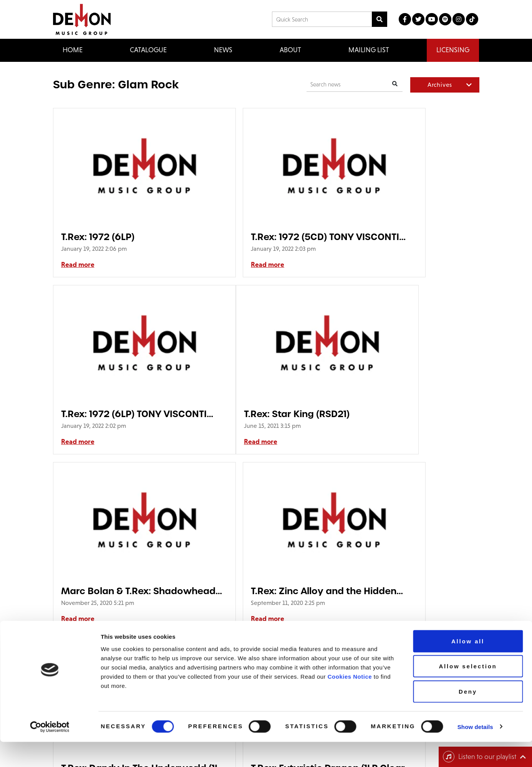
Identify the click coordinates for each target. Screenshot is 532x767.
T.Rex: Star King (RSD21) (114, 414)
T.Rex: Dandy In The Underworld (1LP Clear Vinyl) (112, 591)
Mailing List (369, 50)
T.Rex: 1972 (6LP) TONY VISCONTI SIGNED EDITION (410, 237)
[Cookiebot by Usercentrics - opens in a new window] (50, 752)
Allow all (468, 666)
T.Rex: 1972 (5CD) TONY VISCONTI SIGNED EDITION (265, 237)
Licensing (453, 50)
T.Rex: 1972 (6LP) (98, 237)
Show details (475, 752)
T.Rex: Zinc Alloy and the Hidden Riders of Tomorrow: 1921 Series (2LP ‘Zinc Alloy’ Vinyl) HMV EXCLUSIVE (406, 414)
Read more (78, 265)
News (223, 50)
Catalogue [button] (148, 50)
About (290, 50)
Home (73, 50)
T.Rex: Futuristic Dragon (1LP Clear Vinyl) (260, 591)
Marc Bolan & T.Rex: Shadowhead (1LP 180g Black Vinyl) (259, 414)
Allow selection (468, 692)
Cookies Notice (350, 702)
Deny (468, 716)
